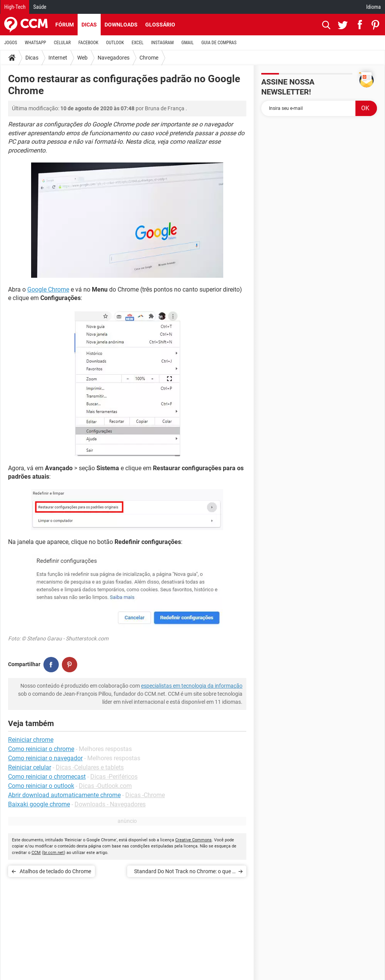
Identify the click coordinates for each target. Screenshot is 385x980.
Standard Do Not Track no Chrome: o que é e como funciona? (184, 873)
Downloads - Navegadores (110, 804)
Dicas (89, 25)
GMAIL (188, 43)
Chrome (149, 58)
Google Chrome (48, 289)
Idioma (373, 7)
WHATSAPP (36, 43)
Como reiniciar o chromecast (47, 777)
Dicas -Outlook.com (105, 786)
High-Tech (15, 7)
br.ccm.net (54, 853)
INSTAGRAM (162, 43)
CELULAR (62, 43)
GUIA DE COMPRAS (219, 43)
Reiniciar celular (30, 767)
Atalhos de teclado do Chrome (55, 871)
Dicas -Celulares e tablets (90, 767)
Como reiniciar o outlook (41, 786)
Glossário (160, 25)
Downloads (121, 25)
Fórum (65, 25)
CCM (36, 853)
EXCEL (137, 43)
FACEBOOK (88, 43)
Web (82, 58)
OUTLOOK (115, 43)
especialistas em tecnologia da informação (192, 686)
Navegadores (114, 58)
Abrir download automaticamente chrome (64, 795)
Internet (58, 58)
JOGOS (11, 43)
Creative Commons (193, 840)
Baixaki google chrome (39, 804)
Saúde (40, 7)
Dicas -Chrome (145, 795)
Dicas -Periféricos (114, 777)
